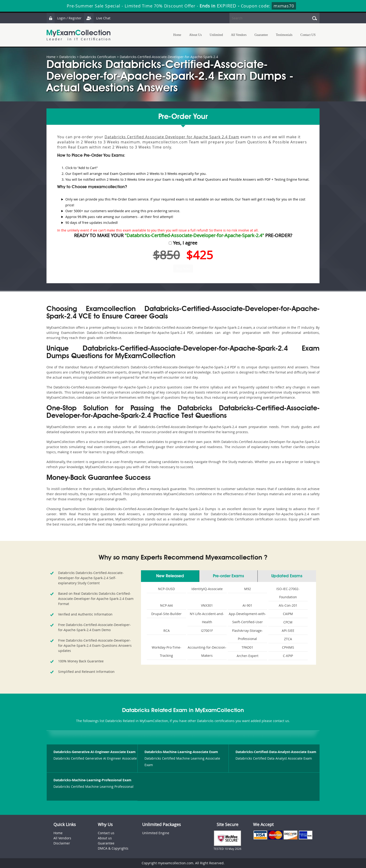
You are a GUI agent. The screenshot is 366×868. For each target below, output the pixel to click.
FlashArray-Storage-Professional (247, 635)
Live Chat (97, 18)
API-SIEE (288, 631)
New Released (170, 576)
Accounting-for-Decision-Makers (207, 651)
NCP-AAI (167, 605)
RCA (167, 631)
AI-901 (247, 605)
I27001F (207, 631)
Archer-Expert (248, 656)
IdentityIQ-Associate (207, 589)
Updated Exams (287, 576)
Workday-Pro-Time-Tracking (167, 651)
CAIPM (288, 614)
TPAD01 (247, 647)
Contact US (308, 35)
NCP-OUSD (166, 589)
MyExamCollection (78, 35)
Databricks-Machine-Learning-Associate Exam (181, 752)
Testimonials (284, 35)
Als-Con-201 (288, 605)
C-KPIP (288, 656)
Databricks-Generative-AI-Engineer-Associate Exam (95, 752)
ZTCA (288, 639)
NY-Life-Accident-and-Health (207, 618)
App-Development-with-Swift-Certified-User (247, 618)
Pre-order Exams (228, 576)
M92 (248, 589)
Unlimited (216, 35)
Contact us (106, 833)
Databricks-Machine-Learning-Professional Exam (92, 780)
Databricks (68, 57)
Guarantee (261, 35)
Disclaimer (62, 843)
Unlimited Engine (156, 833)
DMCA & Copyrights (113, 848)
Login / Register (64, 18)
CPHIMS (288, 647)
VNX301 (207, 605)
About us (105, 838)
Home (177, 35)
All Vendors (239, 35)
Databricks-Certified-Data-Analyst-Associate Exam (276, 752)
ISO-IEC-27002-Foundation (288, 593)
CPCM (288, 622)
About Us (195, 35)
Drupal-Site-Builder (166, 614)
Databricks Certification (98, 57)
